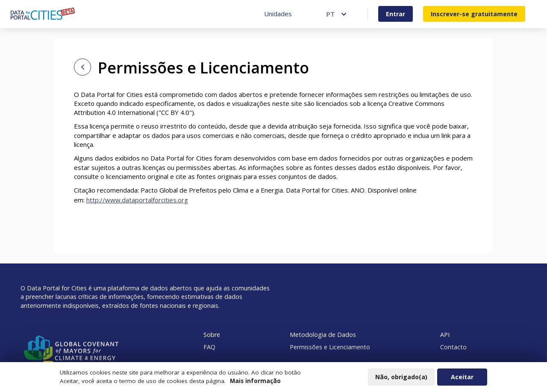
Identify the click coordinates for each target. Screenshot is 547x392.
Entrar (396, 14)
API (445, 335)
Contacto (453, 347)
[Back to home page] (82, 67)
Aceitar (462, 379)
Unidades (278, 14)
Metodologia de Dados (323, 335)
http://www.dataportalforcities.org (137, 200)
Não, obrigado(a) (401, 379)
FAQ (209, 347)
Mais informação (255, 383)
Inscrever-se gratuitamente (474, 14)
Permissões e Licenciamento (330, 347)
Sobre (212, 335)
